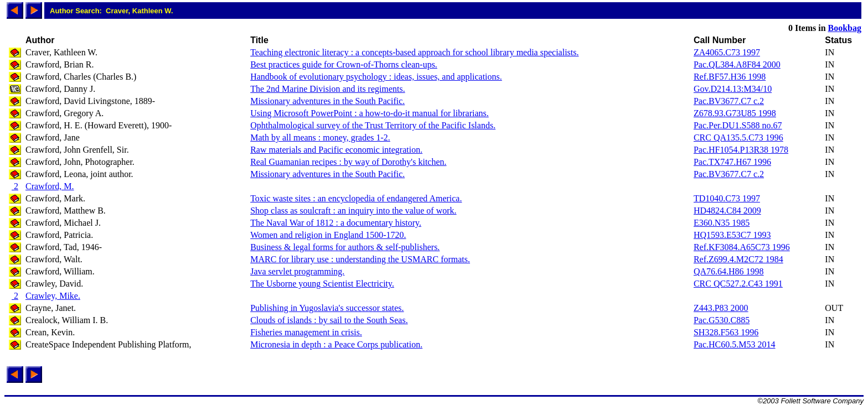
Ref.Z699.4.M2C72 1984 (738, 259)
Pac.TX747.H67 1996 (732, 162)
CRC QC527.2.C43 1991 (738, 284)
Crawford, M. (50, 186)
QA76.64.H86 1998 (729, 271)
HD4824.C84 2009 (727, 211)
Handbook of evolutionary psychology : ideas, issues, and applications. (376, 77)
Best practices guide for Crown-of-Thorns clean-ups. (344, 64)
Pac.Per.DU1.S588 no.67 (738, 125)
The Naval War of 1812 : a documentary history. (336, 223)
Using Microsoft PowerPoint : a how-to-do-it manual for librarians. (370, 113)
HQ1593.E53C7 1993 (732, 235)
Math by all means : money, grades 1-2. (320, 137)
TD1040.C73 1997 (727, 198)
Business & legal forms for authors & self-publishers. (345, 247)
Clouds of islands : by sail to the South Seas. (329, 320)
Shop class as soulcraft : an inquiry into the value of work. (353, 211)
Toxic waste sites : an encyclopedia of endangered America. (356, 198)
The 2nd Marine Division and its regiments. (328, 89)
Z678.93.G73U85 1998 (735, 113)
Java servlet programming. (297, 271)
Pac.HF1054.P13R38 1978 (741, 150)
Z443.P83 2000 (721, 308)
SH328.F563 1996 (726, 332)
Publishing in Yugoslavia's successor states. (327, 308)
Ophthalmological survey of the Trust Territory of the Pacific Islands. (373, 125)
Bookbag (845, 28)
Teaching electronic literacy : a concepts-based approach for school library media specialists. (414, 52)
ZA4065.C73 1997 (727, 52)
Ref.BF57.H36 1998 (730, 77)
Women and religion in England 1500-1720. (328, 235)
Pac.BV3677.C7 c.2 (729, 101)
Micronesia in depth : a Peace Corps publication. (336, 344)
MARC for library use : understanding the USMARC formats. (360, 259)
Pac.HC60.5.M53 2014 (735, 344)
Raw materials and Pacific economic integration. (336, 150)
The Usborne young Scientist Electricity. (322, 284)
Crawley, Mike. (53, 296)
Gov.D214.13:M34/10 (733, 89)
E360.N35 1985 (722, 223)
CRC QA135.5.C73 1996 (738, 137)
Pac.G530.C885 (722, 320)
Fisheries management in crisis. (306, 332)
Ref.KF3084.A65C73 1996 (742, 247)
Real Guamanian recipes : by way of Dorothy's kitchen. (348, 162)
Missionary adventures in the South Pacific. (327, 101)
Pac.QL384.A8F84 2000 (737, 64)
